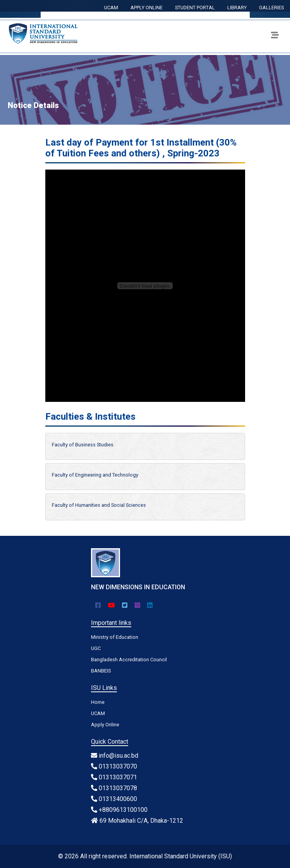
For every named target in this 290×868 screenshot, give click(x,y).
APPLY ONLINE (147, 8)
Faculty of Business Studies (83, 445)
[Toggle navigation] (275, 36)
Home (98, 702)
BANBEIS (101, 671)
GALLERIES (271, 8)
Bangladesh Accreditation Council (129, 660)
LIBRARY (237, 8)
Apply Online (105, 725)
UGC (96, 648)
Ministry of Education (115, 637)
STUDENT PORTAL (195, 8)
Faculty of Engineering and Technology (95, 475)
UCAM (111, 8)
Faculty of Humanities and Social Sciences (99, 505)
